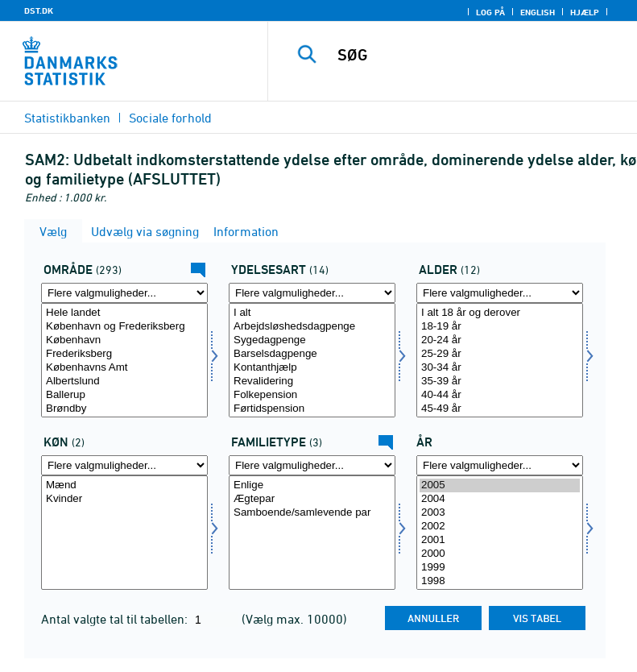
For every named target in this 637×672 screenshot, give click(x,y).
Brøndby (124, 409)
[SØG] (477, 55)
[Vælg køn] (124, 533)
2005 (500, 485)
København (124, 340)
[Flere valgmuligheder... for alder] (500, 293)
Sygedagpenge (312, 340)
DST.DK (39, 10)
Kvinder (124, 499)
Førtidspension (312, 409)
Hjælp (585, 12)
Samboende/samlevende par (312, 513)
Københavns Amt (124, 368)
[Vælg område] (124, 360)
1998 (500, 581)
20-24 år (500, 340)
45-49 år (500, 409)
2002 (500, 527)
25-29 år (500, 354)
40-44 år (500, 395)
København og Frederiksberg (124, 327)
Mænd (124, 485)
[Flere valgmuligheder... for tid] (500, 465)
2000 (500, 554)
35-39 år (500, 382)
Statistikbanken (67, 118)
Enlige (312, 485)
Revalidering (312, 382)
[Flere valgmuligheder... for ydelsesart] (312, 293)
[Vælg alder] (500, 360)
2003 (500, 513)
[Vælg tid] (500, 533)
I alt (312, 313)
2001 (500, 540)
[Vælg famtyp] (312, 533)
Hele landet (124, 313)
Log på (490, 12)
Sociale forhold (170, 118)
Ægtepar (312, 499)
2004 (500, 499)
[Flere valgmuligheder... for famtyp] (312, 465)
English (538, 12)
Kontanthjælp (312, 368)
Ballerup (124, 395)
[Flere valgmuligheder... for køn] (124, 465)
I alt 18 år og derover (500, 313)
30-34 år (500, 368)
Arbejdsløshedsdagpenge (312, 327)
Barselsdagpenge (312, 354)
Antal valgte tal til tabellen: (116, 619)
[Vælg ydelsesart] (312, 360)
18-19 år (500, 327)
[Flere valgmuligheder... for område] (124, 293)
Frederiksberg (124, 354)
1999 (500, 568)
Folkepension (312, 395)
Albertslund (124, 382)
